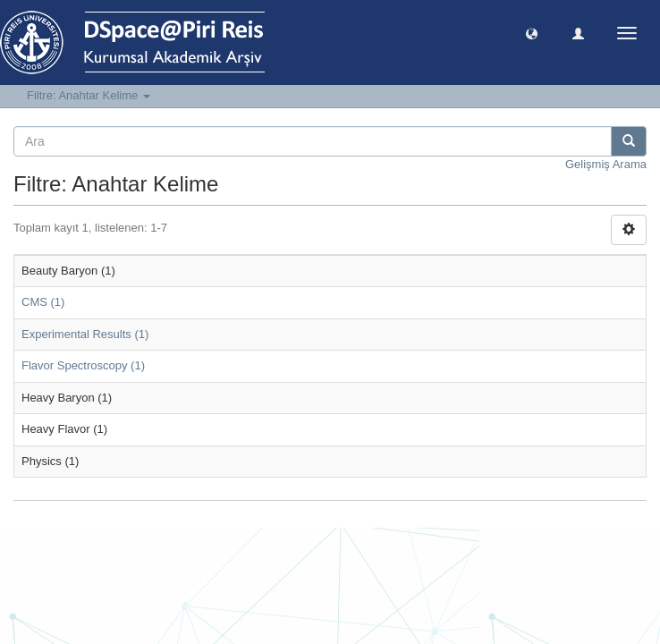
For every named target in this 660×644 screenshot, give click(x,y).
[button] (532, 33)
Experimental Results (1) (85, 334)
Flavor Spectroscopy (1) (83, 365)
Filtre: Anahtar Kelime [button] (89, 95)
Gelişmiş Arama (606, 164)
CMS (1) (43, 302)
